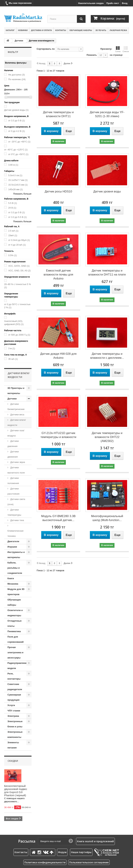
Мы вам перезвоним (19, 3)
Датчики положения (13, 481)
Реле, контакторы (14, 676)
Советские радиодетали (15, 687)
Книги (11, 578)
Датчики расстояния (13, 491)
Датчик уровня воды (16, 110)
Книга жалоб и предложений (95, 841)
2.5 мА (13, 231)
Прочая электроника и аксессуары (15, 652)
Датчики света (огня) (16, 502)
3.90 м (13, 165)
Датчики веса (17, 415)
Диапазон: (10, 90)
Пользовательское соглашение (89, 862)
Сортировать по (46, 49)
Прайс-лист (113, 3)
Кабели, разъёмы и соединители (15, 568)
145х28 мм (16, 189)
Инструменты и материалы (16, 555)
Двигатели (13, 541)
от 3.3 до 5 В (17, 121)
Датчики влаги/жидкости (17, 422)
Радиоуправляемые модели (19, 666)
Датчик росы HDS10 (58, 191)
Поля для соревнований (15, 639)
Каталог (10, 30)
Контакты (61, 30)
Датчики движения (13, 454)
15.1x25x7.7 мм (18, 180)
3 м (12, 348)
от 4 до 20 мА (17, 245)
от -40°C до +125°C (16, 150)
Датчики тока (17, 520)
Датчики (19, 41)
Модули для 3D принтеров (16, 592)
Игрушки (12, 547)
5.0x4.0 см (15, 175)
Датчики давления (13, 444)
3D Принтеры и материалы (16, 391)
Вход (125, 3)
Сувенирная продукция (14, 697)
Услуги (11, 705)
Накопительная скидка (91, 3)
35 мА (13, 359)
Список (126, 49)
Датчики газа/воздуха (16, 433)
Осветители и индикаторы (15, 613)
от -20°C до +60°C (19, 142)
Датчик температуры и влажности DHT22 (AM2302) (107, 437)
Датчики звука (17, 462)
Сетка (118, 49)
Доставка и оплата (41, 30)
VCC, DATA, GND (19, 266)
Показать (92, 55)
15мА (13, 235)
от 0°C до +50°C (18, 154)
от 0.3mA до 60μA (19, 240)
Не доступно (17, 75)
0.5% (13, 255)
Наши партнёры (81, 852)
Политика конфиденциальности (45, 862)
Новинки (23, 30)
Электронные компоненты (15, 734)
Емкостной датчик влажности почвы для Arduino (58, 275)
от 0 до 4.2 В (17, 131)
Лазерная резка (118, 30)
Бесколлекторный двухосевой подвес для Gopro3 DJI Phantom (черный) (16, 791)
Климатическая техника (15, 533)
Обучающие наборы (81, 30)
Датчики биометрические (16, 407)
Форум (62, 852)
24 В (12, 208)
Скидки (13, 761)
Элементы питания (13, 745)
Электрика (13, 716)
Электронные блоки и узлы (15, 724)
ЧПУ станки (14, 711)
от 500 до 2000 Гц (19, 335)
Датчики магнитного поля (16, 470)
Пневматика (14, 631)
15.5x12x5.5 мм (18, 185)
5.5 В (13, 203)
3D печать (101, 30)
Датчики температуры (14, 512)
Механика (13, 584)
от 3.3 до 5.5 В (17, 217)
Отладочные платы (14, 623)
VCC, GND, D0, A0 (19, 271)
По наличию (17, 79)
